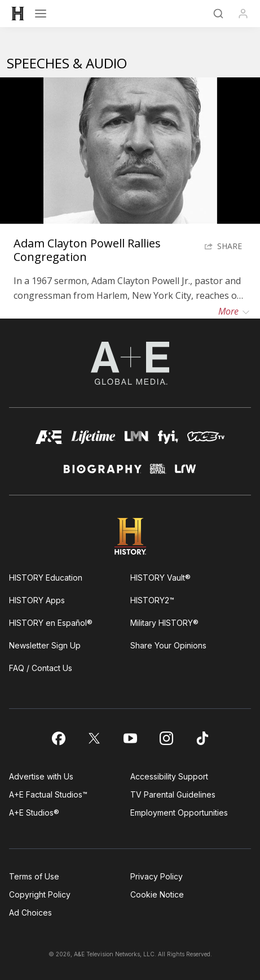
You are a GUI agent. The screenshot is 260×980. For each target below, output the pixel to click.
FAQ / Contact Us (41, 668)
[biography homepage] (103, 474)
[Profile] (243, 14)
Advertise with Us (41, 776)
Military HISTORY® (164, 623)
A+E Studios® (34, 813)
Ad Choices (30, 913)
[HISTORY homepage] (130, 536)
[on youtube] (130, 738)
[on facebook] (58, 738)
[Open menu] (41, 14)
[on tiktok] (202, 738)
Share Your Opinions (168, 645)
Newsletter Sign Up (45, 645)
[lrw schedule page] (186, 474)
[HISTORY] (18, 14)
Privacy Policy (157, 876)
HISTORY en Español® (51, 623)
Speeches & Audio (67, 63)
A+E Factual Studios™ (48, 794)
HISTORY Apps (37, 600)
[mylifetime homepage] (93, 440)
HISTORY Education (46, 578)
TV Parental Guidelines (173, 794)
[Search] (218, 14)
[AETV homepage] (49, 440)
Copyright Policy (40, 894)
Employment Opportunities (179, 813)
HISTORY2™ (152, 600)
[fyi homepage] (168, 440)
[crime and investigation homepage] (158, 474)
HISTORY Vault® (160, 578)
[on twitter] (94, 738)
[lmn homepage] (136, 440)
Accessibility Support (169, 776)
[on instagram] (166, 738)
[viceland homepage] (206, 440)
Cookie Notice (157, 894)
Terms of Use (34, 876)
